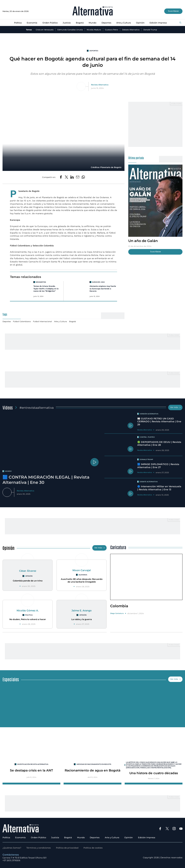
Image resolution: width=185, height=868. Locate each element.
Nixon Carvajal (82, 570)
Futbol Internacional (42, 321)
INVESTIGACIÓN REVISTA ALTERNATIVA (33, 764)
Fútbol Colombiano (22, 321)
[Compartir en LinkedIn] (72, 177)
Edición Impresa (158, 23)
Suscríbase (173, 11)
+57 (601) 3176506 (11, 860)
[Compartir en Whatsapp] (83, 177)
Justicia (67, 23)
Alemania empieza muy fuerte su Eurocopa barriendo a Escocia (103, 289)
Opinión (140, 23)
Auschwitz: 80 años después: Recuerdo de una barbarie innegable (82, 580)
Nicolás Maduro (94, 30)
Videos (8, 407)
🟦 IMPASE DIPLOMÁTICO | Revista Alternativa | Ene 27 (158, 466)
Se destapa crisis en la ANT (31, 770)
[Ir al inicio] (93, 11)
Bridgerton (41, 282)
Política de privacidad (67, 848)
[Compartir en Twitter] (66, 177)
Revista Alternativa (100, 85)
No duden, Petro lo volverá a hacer (28, 619)
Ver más (175, 407)
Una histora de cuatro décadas (154, 773)
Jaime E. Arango (82, 610)
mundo (8, 471)
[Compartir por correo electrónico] (78, 177)
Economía (32, 23)
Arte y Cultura (124, 23)
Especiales (11, 679)
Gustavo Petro (111, 30)
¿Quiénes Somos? (12, 848)
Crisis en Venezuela (45, 30)
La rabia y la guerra (82, 619)
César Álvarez (28, 571)
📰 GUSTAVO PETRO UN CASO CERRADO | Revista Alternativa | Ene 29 (159, 422)
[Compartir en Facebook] (61, 177)
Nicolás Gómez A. (28, 610)
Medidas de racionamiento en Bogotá (94, 764)
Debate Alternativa (131, 30)
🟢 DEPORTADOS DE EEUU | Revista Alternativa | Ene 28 (159, 444)
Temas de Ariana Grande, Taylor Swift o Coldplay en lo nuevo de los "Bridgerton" (46, 289)
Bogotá (80, 23)
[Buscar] (180, 23)
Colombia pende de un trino (28, 581)
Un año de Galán (143, 241)
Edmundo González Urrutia (70, 30)
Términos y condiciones (39, 848)
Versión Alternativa (149, 414)
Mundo (92, 23)
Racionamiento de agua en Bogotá (92, 770)
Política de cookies (93, 848)
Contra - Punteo (147, 437)
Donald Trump (150, 30)
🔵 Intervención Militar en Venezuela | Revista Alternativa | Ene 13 (159, 488)
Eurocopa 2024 (98, 282)
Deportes (106, 23)
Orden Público (50, 23)
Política (18, 23)
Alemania (83, 575)
